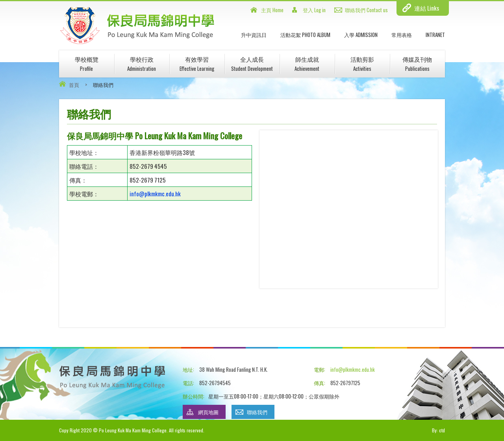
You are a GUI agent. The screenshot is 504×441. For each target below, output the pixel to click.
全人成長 (252, 64)
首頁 (74, 85)
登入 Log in (314, 10)
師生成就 (307, 64)
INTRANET (435, 35)
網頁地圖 (208, 412)
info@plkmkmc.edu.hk (155, 194)
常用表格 (402, 35)
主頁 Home (272, 10)
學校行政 (142, 64)
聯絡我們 (257, 412)
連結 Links (427, 8)
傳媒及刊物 (417, 64)
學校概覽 (87, 64)
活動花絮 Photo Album (305, 35)
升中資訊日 (254, 35)
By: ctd (438, 430)
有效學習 (197, 64)
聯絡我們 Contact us (366, 10)
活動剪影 (362, 64)
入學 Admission (361, 35)
